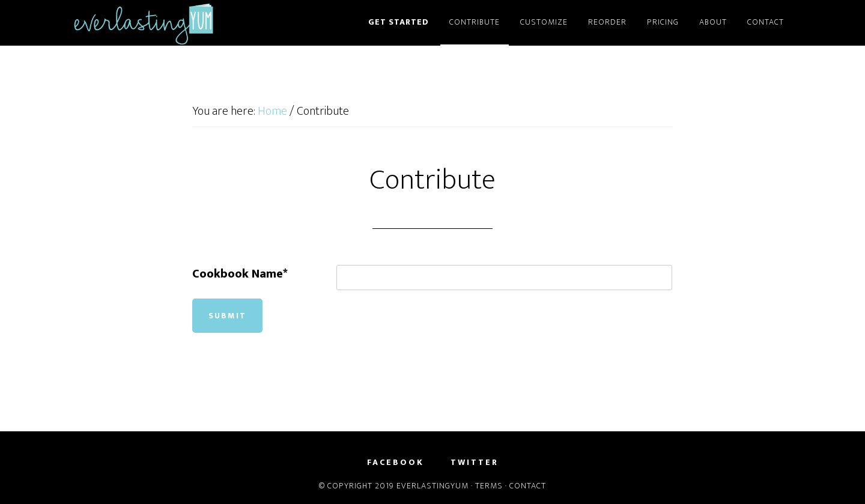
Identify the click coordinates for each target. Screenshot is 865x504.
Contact (528, 486)
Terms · (492, 486)
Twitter (475, 463)
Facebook (396, 463)
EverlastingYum (180, 23)
